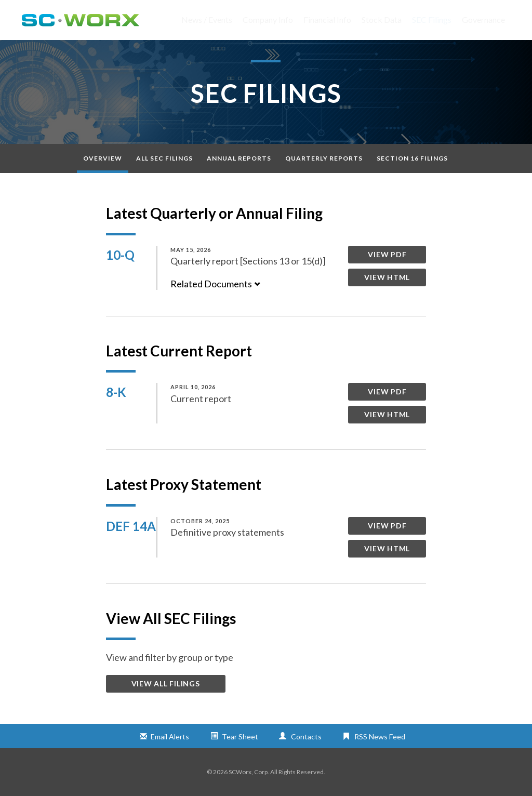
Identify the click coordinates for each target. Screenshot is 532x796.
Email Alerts (170, 737)
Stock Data (382, 19)
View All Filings (166, 684)
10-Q (120, 255)
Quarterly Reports (324, 158)
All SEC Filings (164, 158)
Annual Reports (239, 158)
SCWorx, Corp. (249, 772)
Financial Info (327, 19)
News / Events (207, 19)
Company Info (268, 19)
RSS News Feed (380, 737)
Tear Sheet (240, 737)
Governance (483, 19)
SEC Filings (432, 19)
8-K (116, 392)
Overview (103, 158)
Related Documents (216, 284)
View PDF (387, 254)
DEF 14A (131, 526)
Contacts (306, 737)
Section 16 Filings (412, 158)
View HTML (387, 277)
